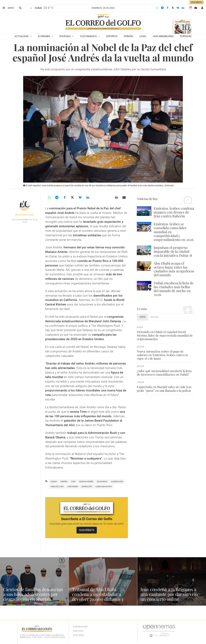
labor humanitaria (104, 487)
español (64, 482)
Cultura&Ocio (89, 36)
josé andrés (73, 487)
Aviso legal (79, 635)
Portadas (186, 36)
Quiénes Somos (80, 627)
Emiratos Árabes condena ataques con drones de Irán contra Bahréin (174, 212)
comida (54, 482)
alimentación (117, 482)
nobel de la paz (57, 487)
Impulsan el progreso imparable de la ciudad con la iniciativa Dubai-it (173, 251)
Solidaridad (102, 482)
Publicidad (78, 631)
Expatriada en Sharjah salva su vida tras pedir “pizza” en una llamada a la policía (164, 389)
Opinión (128, 36)
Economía (44, 36)
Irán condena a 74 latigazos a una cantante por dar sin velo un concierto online (169, 594)
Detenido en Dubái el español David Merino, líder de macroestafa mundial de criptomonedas (165, 335)
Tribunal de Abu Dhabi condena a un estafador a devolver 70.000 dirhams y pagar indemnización (98, 597)
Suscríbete (197, 2)
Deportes (112, 36)
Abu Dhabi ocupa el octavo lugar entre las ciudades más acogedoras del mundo (174, 269)
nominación (87, 487)
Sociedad (65, 36)
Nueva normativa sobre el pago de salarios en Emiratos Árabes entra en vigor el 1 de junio (162, 355)
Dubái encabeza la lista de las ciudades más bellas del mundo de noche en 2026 (174, 289)
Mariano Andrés (86, 482)
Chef (73, 482)
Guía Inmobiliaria (163, 36)
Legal (143, 36)
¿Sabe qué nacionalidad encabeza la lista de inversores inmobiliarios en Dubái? (164, 373)
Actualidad (22, 36)
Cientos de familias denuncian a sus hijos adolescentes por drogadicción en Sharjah (33, 594)
